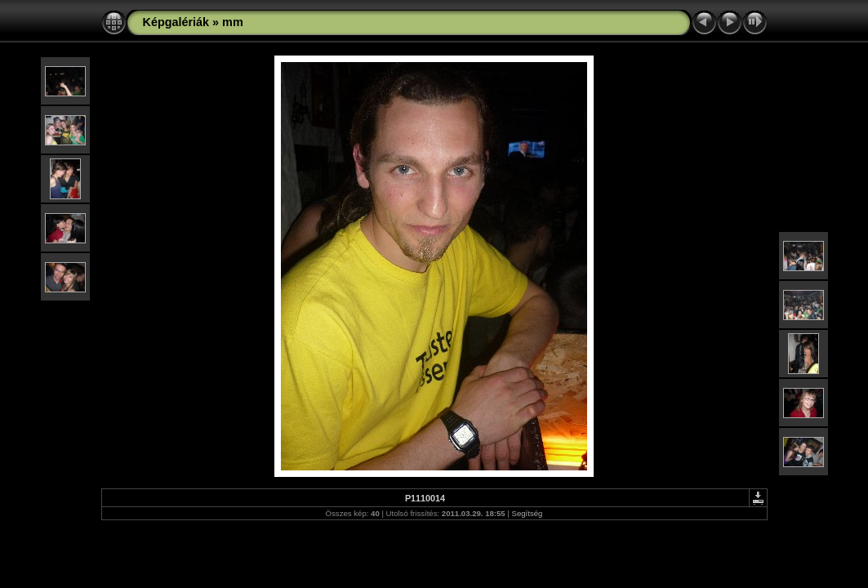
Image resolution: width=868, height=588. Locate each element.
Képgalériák (176, 22)
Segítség (527, 513)
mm (233, 22)
